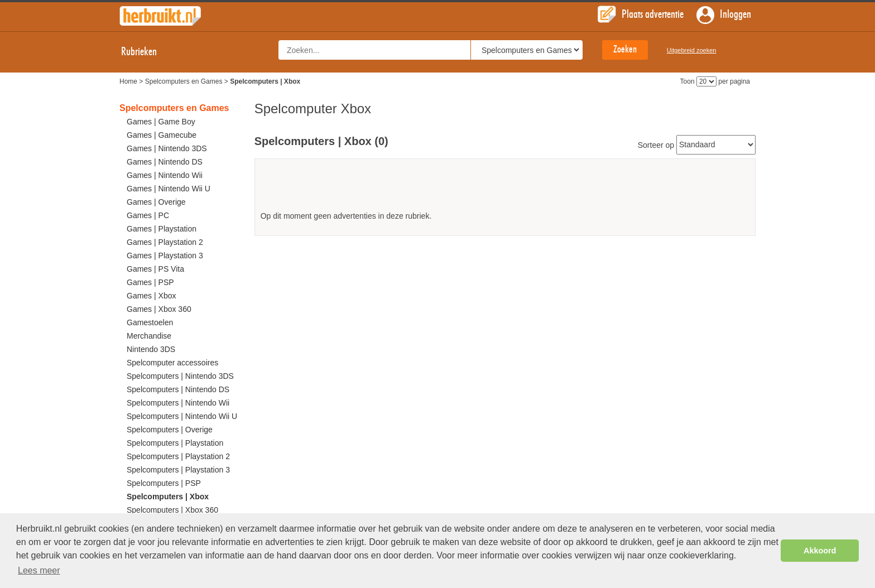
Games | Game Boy (161, 122)
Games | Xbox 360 (159, 309)
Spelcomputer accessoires (172, 363)
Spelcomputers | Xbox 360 (172, 510)
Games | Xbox (151, 296)
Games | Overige (156, 202)
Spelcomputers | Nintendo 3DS (180, 376)
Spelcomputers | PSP (164, 483)
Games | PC (148, 215)
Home (128, 81)
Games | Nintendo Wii (165, 175)
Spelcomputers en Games (184, 81)
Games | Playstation (162, 229)
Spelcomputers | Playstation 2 (178, 456)
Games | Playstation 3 (165, 256)
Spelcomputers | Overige (170, 430)
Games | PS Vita (155, 269)
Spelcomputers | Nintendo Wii (178, 403)
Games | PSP (150, 282)
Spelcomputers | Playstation (175, 443)
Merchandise (149, 336)
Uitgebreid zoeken (692, 50)
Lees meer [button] (39, 570)
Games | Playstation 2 (165, 242)
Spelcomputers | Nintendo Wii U (182, 416)
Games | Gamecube (162, 135)
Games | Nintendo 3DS (167, 148)
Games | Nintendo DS (165, 162)
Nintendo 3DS (151, 349)
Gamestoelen (150, 322)
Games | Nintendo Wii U (169, 189)
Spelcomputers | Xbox (168, 497)
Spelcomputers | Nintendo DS (178, 389)
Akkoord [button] (820, 551)
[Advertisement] (505, 189)
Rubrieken (149, 52)
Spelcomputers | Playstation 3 (178, 470)
